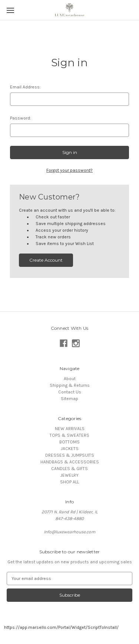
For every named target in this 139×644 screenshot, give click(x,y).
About (70, 379)
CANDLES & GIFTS (69, 469)
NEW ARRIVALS (70, 429)
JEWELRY (69, 475)
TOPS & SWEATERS (69, 435)
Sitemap (69, 399)
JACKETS (70, 449)
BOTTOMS (69, 442)
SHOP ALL (69, 482)
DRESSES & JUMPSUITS (70, 455)
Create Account (46, 260)
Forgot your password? (69, 170)
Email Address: (25, 87)
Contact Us (70, 392)
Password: (21, 118)
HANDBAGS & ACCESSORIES (70, 462)
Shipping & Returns (70, 385)
